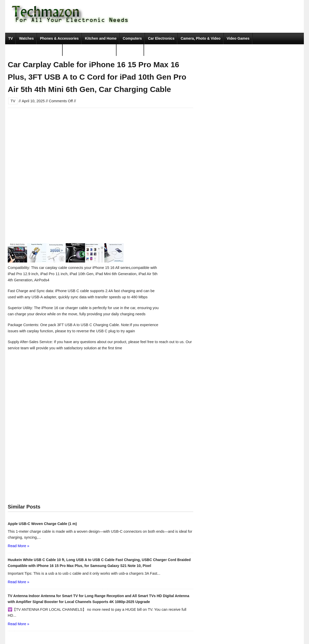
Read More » (18, 546)
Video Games (238, 38)
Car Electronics (161, 38)
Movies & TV (130, 50)
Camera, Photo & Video (201, 38)
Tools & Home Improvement (90, 50)
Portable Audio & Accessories (34, 50)
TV (11, 38)
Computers (132, 38)
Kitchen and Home (101, 38)
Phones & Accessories (59, 38)
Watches (26, 38)
